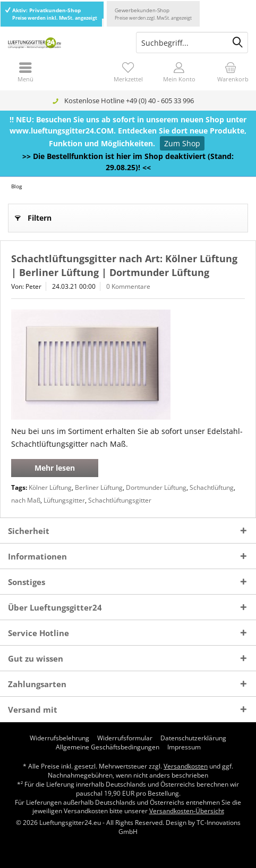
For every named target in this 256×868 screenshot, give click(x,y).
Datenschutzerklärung (193, 738)
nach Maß (26, 500)
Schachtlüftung (212, 487)
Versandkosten (186, 766)
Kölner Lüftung (50, 487)
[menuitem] (231, 72)
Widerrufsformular (125, 738)
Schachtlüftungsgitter (120, 500)
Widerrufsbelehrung (59, 738)
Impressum (184, 747)
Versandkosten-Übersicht (187, 811)
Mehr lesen (55, 468)
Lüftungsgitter (64, 500)
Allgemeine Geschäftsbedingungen (108, 747)
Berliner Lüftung (99, 487)
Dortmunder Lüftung (156, 487)
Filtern (33, 216)
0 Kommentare (128, 286)
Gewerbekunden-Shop (153, 14)
